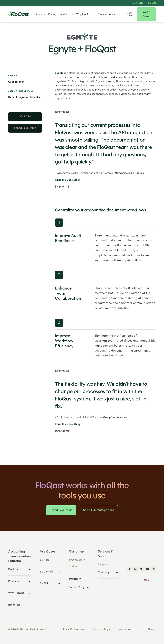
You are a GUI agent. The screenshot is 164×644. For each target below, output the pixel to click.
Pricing (52, 14)
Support (138, 3)
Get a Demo (146, 14)
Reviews (74, 566)
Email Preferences (73, 629)
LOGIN (152, 3)
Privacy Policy (126, 629)
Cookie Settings (101, 629)
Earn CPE (130, 14)
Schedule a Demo (61, 510)
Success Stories (78, 560)
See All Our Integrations (99, 510)
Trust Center (149, 629)
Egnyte (59, 73)
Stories (102, 14)
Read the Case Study (68, 180)
